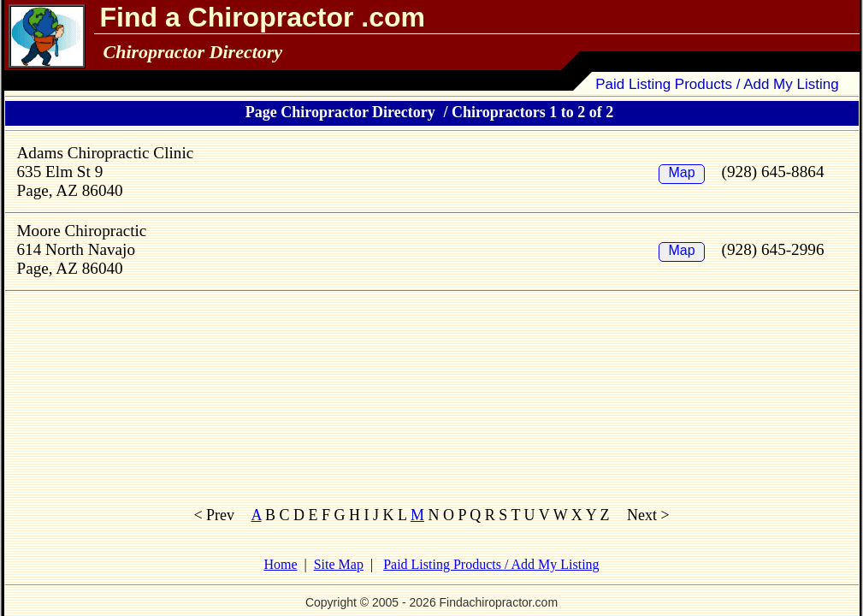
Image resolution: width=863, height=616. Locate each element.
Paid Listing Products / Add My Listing (718, 84)
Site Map (339, 564)
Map (681, 172)
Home (280, 564)
